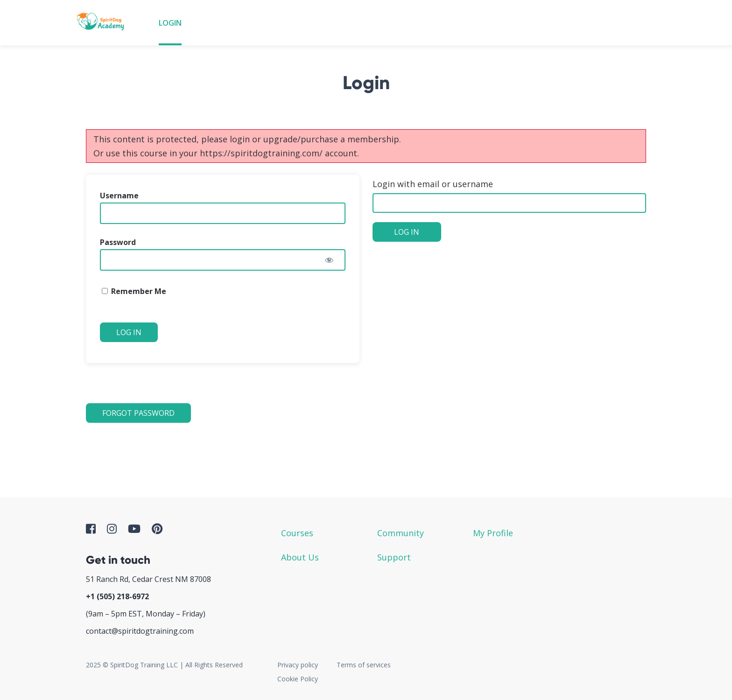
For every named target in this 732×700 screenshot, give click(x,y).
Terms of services (364, 665)
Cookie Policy (298, 679)
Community (401, 533)
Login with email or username (433, 184)
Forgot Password (138, 413)
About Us (300, 557)
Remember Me (134, 291)
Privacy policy (298, 665)
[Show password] (329, 260)
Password (118, 242)
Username (119, 196)
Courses (297, 533)
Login (170, 23)
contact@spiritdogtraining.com (140, 631)
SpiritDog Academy (103, 23)
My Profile (493, 533)
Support (394, 557)
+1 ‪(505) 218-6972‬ (117, 596)
